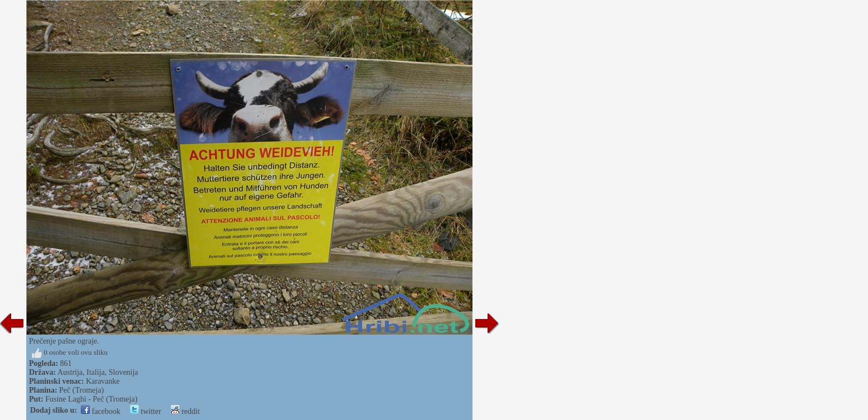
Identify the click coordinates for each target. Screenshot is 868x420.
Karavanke (103, 381)
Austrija (70, 372)
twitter (146, 411)
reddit (185, 411)
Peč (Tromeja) (81, 390)
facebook (101, 411)
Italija (96, 372)
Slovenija (124, 372)
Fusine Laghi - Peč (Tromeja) (91, 399)
